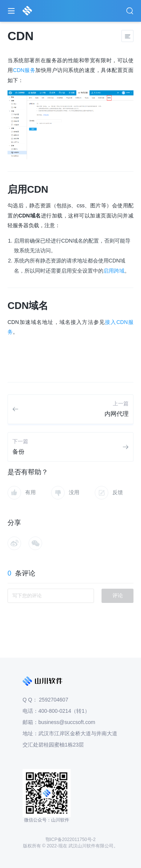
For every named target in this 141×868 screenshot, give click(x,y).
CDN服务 (24, 70)
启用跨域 (114, 271)
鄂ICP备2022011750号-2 (70, 840)
